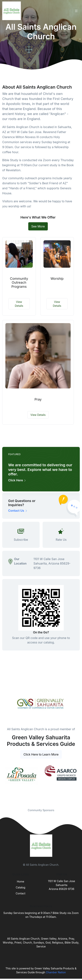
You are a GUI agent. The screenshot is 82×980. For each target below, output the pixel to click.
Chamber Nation (56, 972)
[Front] (12, 11)
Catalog (21, 887)
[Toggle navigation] (76, 11)
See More (38, 226)
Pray (38, 399)
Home (21, 881)
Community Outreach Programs (19, 283)
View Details (19, 304)
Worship (57, 279)
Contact (20, 893)
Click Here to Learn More (41, 754)
